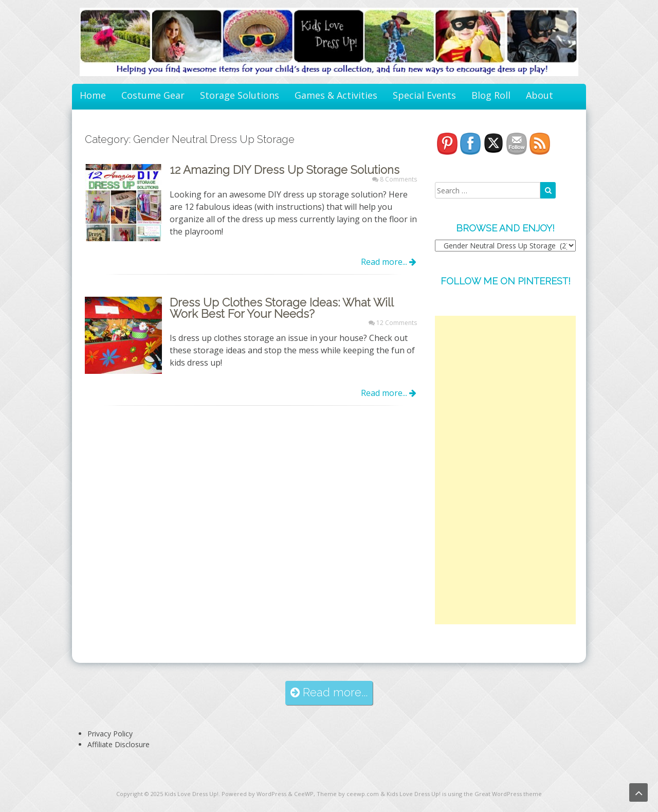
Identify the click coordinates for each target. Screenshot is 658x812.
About (540, 95)
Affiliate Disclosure (118, 744)
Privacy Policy (110, 734)
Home (93, 95)
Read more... (389, 262)
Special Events (424, 95)
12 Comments (397, 323)
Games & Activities (336, 95)
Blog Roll (491, 95)
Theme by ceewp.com (348, 794)
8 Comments (398, 179)
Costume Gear (153, 95)
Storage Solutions (240, 95)
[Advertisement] (505, 470)
